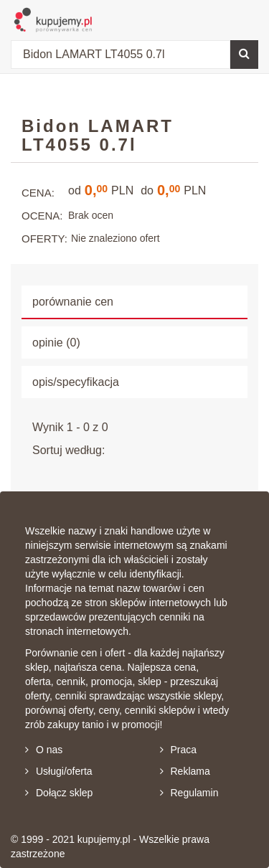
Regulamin (189, 793)
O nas (44, 750)
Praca (179, 750)
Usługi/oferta (59, 771)
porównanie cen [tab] (73, 302)
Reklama (185, 771)
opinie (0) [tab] (56, 343)
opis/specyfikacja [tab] (76, 382)
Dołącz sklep (59, 793)
